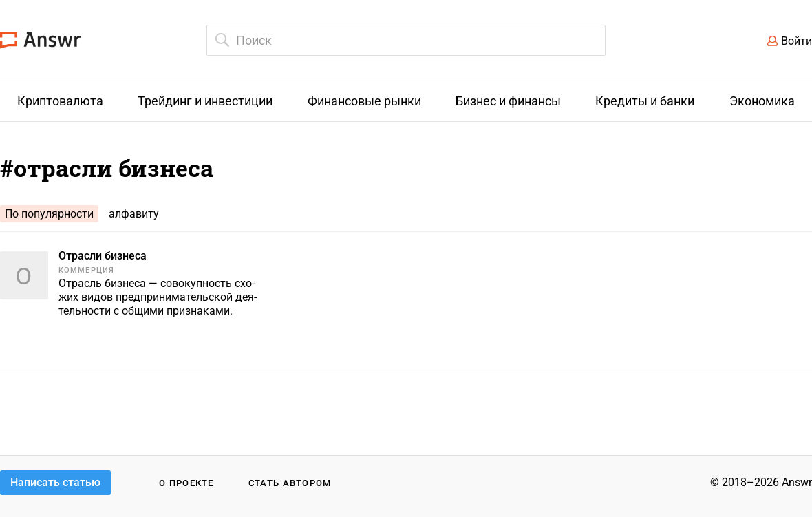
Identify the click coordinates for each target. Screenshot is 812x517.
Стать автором (290, 483)
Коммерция (86, 270)
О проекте (186, 483)
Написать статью (55, 482)
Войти (797, 41)
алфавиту (134, 214)
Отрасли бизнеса (103, 256)
